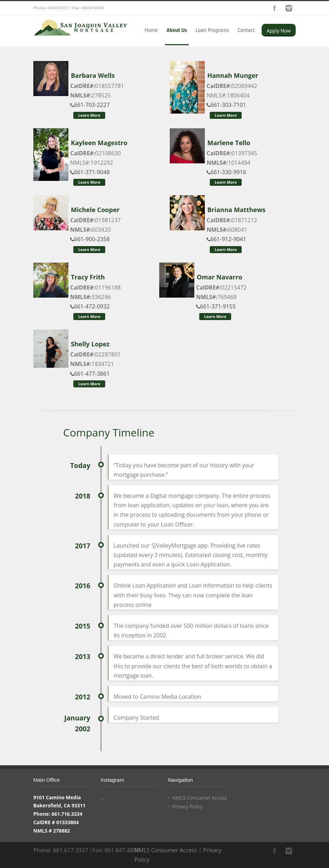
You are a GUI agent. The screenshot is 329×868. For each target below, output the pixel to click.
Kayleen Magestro (99, 143)
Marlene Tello (229, 143)
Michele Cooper (95, 210)
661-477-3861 (90, 374)
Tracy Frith (88, 277)
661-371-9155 (216, 306)
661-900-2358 (90, 239)
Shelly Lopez (90, 344)
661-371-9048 (90, 172)
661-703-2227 (90, 105)
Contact (246, 30)
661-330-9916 (226, 172)
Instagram (289, 8)
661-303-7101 (226, 105)
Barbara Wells (93, 75)
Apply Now (279, 31)
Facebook (275, 8)
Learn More (89, 115)
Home (151, 30)
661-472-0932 (90, 306)
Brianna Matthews (236, 210)
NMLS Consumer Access (200, 798)
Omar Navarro (220, 277)
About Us (177, 30)
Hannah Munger (233, 75)
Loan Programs (212, 30)
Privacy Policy (187, 806)
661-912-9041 (226, 239)
